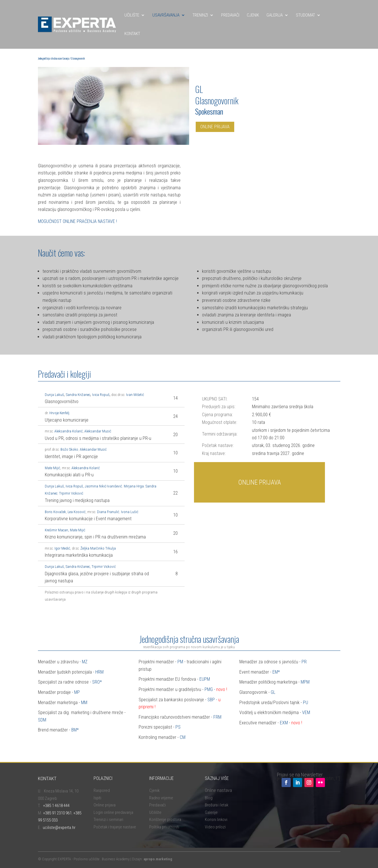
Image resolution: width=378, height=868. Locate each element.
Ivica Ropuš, (75, 486)
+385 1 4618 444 (56, 806)
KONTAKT (132, 34)
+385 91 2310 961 (57, 813)
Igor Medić (62, 548)
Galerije (211, 812)
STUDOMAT (305, 15)
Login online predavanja (113, 812)
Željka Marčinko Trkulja (98, 548)
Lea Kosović (77, 512)
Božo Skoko (69, 449)
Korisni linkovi (216, 820)
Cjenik (154, 790)
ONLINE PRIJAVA (215, 127)
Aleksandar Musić (98, 431)
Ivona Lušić (130, 512)
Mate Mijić (52, 468)
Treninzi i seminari (108, 820)
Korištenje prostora (165, 820)
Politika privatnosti (164, 827)
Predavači (157, 805)
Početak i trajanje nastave (115, 827)
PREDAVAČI (230, 15)
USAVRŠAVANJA (166, 15)
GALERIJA (275, 15)
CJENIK (253, 15)
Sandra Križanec (78, 567)
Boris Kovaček (55, 512)
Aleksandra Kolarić (69, 431)
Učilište (155, 812)
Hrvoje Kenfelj (59, 413)
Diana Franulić (108, 512)
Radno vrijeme (161, 798)
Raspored (102, 790)
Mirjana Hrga (134, 486)
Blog (209, 798)
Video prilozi (215, 827)
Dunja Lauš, (55, 486)
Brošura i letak (217, 805)
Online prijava (105, 805)
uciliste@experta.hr (59, 828)
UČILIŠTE (132, 15)
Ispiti (97, 798)
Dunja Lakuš (54, 567)
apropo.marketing (158, 859)
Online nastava (218, 790)
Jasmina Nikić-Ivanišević (103, 486)
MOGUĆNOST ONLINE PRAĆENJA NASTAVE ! (77, 221)
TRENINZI (200, 15)
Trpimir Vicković (71, 493)
